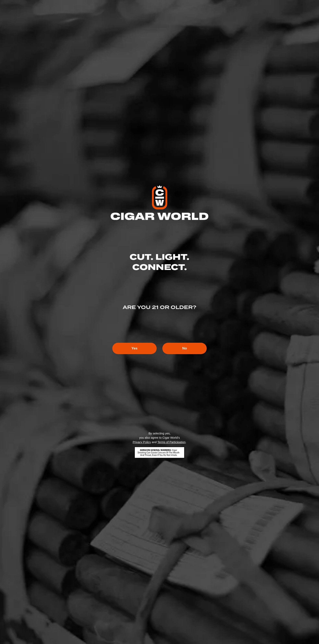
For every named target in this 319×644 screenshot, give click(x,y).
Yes (132, 348)
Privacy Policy (142, 442)
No (187, 348)
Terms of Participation (171, 442)
